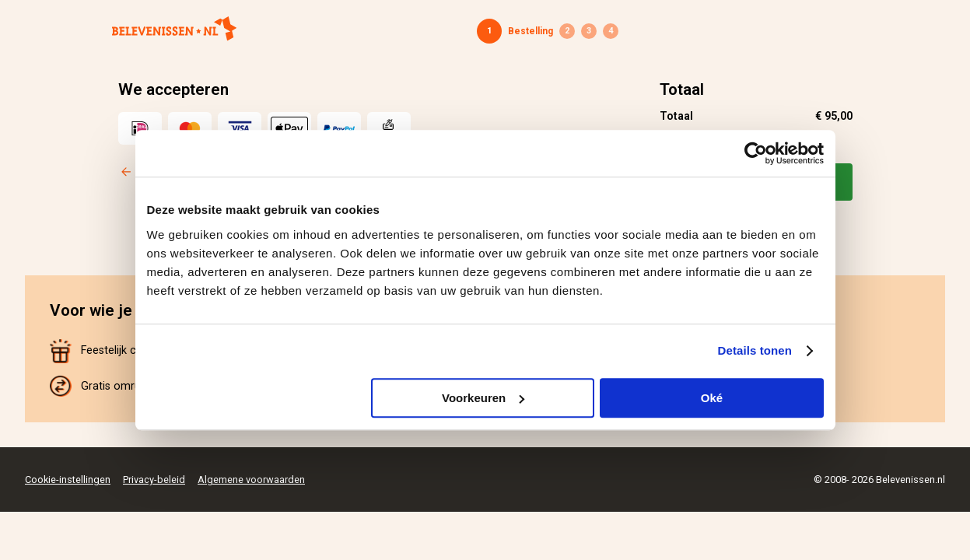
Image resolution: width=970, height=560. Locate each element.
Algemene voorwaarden (251, 479)
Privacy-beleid (154, 479)
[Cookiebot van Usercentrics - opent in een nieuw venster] (756, 153)
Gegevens (567, 31)
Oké (712, 398)
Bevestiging (611, 31)
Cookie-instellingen (68, 479)
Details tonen (755, 350)
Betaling (589, 31)
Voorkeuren (483, 398)
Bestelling (531, 31)
